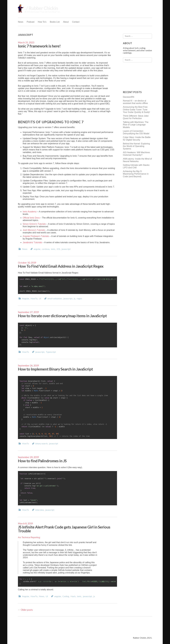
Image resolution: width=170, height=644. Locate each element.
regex (79, 298)
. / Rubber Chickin (41, 8)
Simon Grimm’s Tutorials (34, 224)
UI (40, 298)
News (21, 22)
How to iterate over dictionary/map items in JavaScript (62, 316)
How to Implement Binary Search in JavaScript (55, 369)
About (66, 22)
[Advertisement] (134, 76)
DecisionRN (129, 97)
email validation (55, 298)
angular (37, 249)
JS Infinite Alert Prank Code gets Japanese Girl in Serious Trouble (64, 529)
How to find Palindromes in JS (42, 461)
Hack (73, 596)
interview (40, 510)
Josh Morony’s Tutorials (34, 230)
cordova (46, 249)
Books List (55, 22)
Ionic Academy (30, 212)
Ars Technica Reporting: (29, 537)
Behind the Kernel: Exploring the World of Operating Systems (136, 146)
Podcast (31, 22)
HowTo (34, 298)
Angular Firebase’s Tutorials (36, 236)
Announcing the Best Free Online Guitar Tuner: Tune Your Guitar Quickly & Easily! (137, 109)
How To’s (42, 22)
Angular (26, 298)
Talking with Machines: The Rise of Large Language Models (136, 125)
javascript (66, 249)
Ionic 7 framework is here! (39, 46)
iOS (58, 249)
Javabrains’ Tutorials (32, 242)
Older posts (25, 610)
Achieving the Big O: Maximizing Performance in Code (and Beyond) (136, 174)
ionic (53, 249)
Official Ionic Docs (31, 218)
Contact (76, 22)
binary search (41, 443)
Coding (66, 596)
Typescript (51, 352)
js (75, 298)
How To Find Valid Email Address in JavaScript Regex (61, 266)
